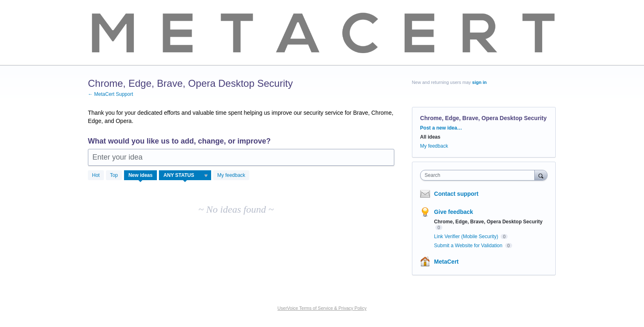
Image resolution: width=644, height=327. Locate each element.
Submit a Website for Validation (469, 246)
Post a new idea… (441, 128)
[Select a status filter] (185, 176)
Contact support (456, 194)
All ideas (430, 137)
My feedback (231, 175)
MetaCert (446, 262)
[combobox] (480, 175)
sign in (480, 82)
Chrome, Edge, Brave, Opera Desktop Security (488, 222)
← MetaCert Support (110, 94)
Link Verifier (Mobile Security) (467, 237)
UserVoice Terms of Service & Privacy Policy (322, 308)
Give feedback (454, 212)
